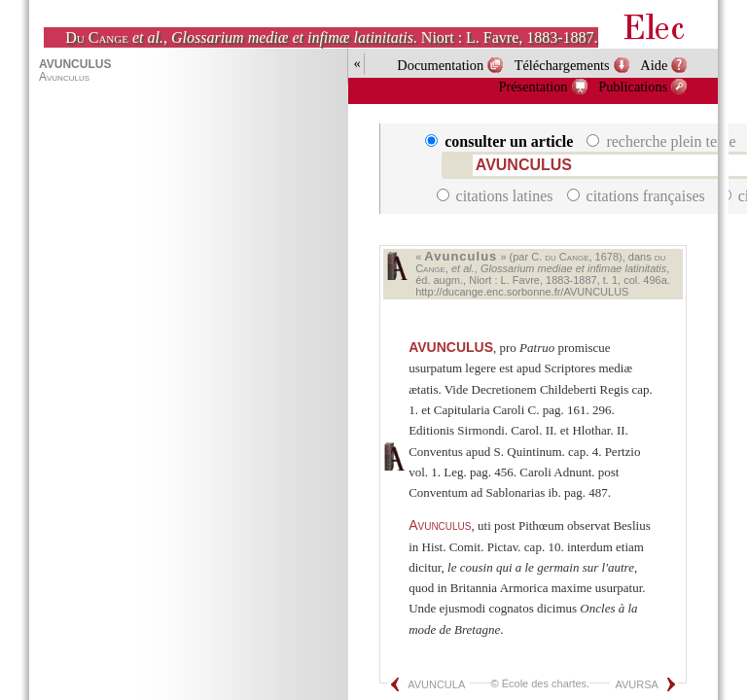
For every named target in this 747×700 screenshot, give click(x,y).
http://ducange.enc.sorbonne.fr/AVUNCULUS (522, 292)
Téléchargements (562, 65)
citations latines (497, 196)
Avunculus (440, 525)
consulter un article (501, 141)
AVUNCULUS (451, 347)
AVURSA (636, 684)
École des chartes (544, 683)
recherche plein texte (663, 141)
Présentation (533, 87)
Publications (633, 87)
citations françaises (638, 196)
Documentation (440, 65)
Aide (654, 65)
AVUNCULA (436, 684)
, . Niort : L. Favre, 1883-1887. (331, 37)
